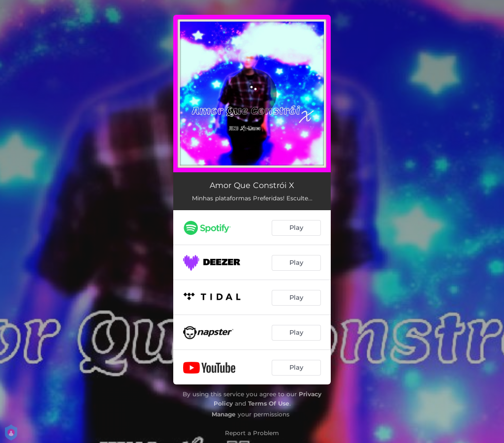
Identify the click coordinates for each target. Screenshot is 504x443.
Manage (224, 414)
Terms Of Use (269, 403)
